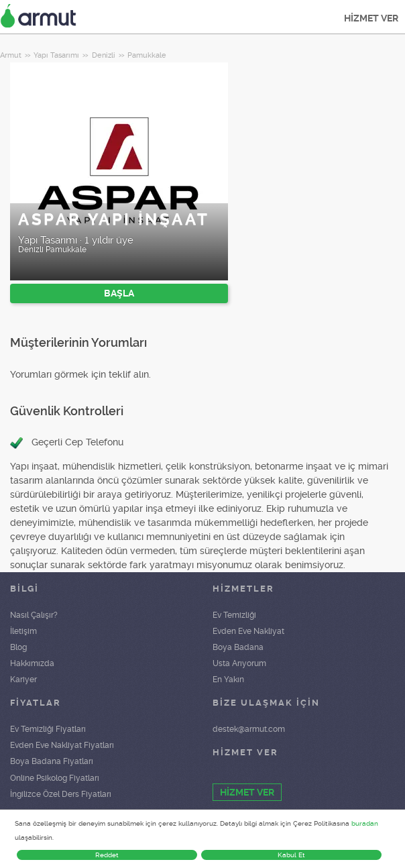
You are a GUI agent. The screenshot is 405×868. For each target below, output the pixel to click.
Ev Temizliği (234, 615)
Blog (18, 647)
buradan (365, 823)
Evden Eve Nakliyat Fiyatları (62, 745)
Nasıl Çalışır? (34, 615)
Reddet (107, 855)
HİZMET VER (371, 18)
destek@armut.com (249, 729)
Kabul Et (291, 855)
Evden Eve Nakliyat (248, 631)
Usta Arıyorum (239, 663)
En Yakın (228, 680)
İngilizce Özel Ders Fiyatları (61, 794)
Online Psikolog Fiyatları (55, 778)
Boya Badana (238, 647)
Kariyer (23, 680)
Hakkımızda (32, 663)
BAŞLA (119, 293)
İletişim (23, 631)
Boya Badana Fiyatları (52, 761)
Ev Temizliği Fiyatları (48, 729)
